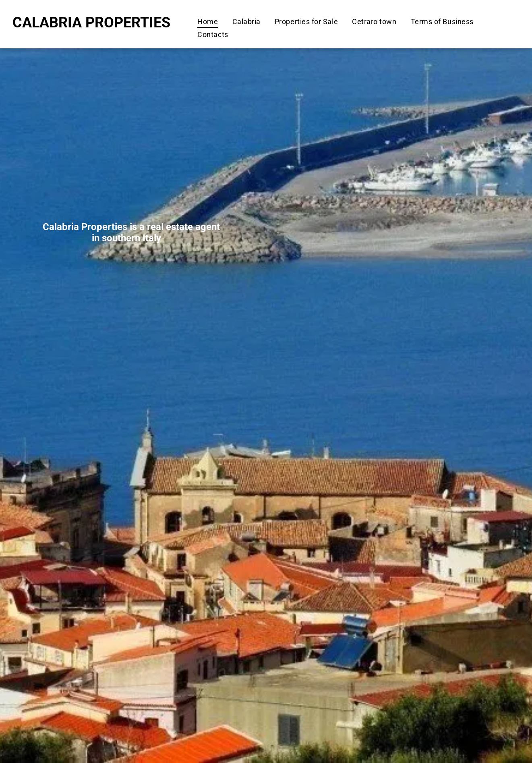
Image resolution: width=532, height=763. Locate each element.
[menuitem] (207, 21)
